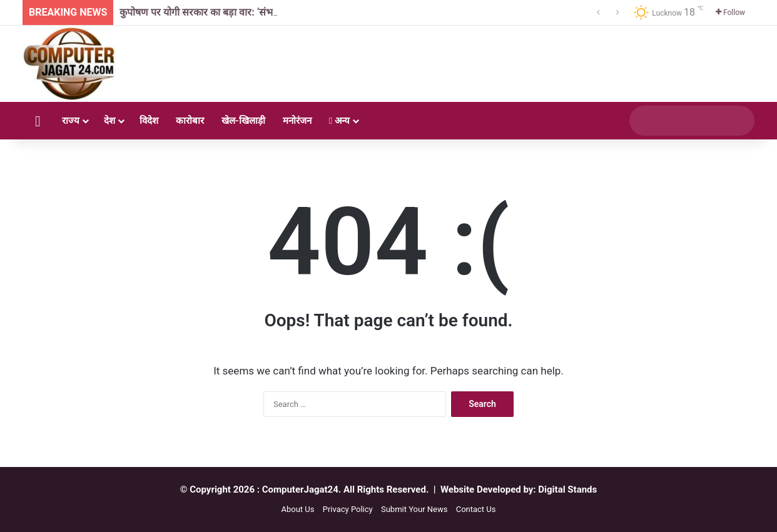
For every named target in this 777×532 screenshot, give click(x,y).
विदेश (149, 121)
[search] (680, 121)
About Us (297, 509)
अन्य (339, 121)
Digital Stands (567, 489)
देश (109, 121)
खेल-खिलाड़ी (243, 121)
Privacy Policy (348, 509)
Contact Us (476, 509)
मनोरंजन (297, 121)
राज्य (71, 121)
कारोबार (190, 121)
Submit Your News (414, 509)
